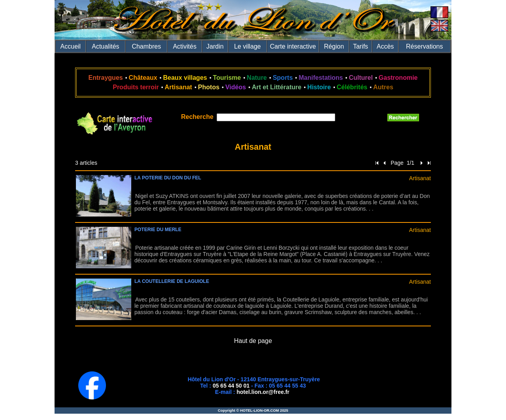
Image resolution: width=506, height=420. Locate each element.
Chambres (146, 46)
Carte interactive (293, 46)
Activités (185, 46)
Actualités (105, 46)
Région (334, 46)
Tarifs (361, 46)
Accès (385, 46)
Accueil (71, 46)
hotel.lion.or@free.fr (263, 392)
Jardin (215, 46)
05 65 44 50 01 (231, 386)
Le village (247, 46)
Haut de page (253, 341)
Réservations (424, 46)
